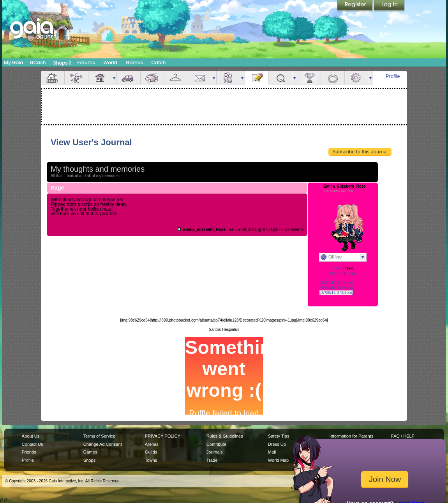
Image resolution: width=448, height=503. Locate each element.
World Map (278, 460)
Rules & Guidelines (225, 436)
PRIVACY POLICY (163, 436)
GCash (38, 62)
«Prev (337, 268)
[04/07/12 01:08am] (336, 288)
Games (134, 62)
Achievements (309, 78)
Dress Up (277, 444)
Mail (200, 78)
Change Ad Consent (103, 444)
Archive (336, 273)
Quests (280, 78)
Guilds (151, 452)
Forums (86, 62)
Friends (228, 78)
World (110, 62)
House (100, 78)
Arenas (152, 444)
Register (355, 6)
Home (351, 273)
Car (129, 78)
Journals (215, 452)
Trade (212, 460)
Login (389, 6)
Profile (393, 76)
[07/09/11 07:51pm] (336, 293)
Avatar (76, 78)
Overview (53, 78)
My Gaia (13, 62)
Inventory (176, 78)
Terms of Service (99, 436)
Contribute (216, 444)
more (114, 78)
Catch (159, 62)
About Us (31, 436)
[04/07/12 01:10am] (336, 283)
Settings (356, 78)
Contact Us (33, 444)
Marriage (333, 78)
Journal (257, 78)
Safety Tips (279, 436)
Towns (151, 460)
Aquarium (152, 78)
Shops (62, 63)
